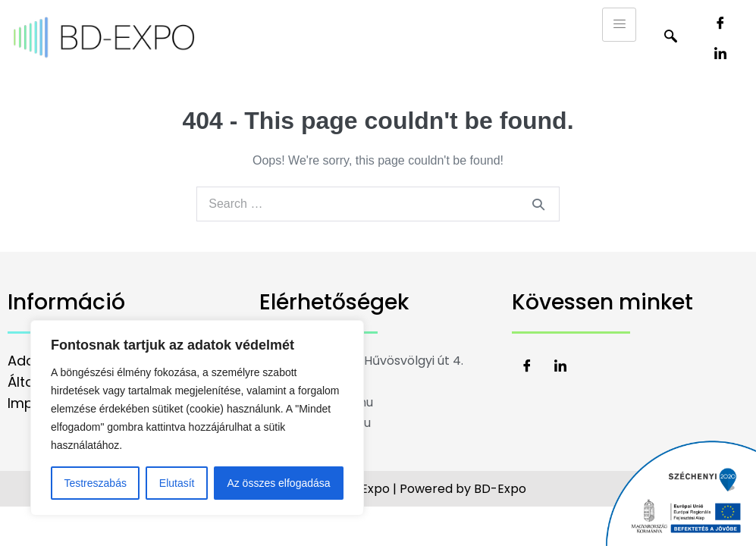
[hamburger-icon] (619, 25)
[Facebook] (720, 23)
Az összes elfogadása (278, 483)
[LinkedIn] (720, 53)
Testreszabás (95, 483)
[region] (197, 418)
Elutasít (177, 483)
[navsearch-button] (670, 38)
